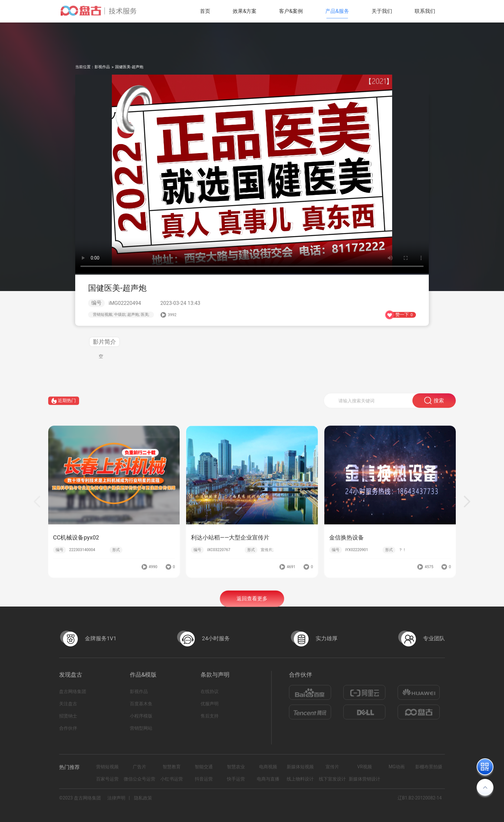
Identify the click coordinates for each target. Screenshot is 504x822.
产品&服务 (337, 11)
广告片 (139, 767)
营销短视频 (107, 767)
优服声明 (210, 704)
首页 (205, 11)
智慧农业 (236, 767)
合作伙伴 (68, 728)
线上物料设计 (300, 779)
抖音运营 (204, 779)
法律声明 (116, 798)
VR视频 (364, 767)
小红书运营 (172, 779)
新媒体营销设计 (364, 779)
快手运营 (236, 779)
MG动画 (397, 767)
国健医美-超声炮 (129, 67)
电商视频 (268, 767)
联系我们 (425, 11)
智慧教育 (172, 767)
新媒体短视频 (300, 767)
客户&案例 (291, 11)
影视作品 (102, 67)
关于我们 (382, 11)
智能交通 (204, 767)
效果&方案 (245, 11)
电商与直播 (268, 779)
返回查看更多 (252, 602)
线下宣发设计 (332, 779)
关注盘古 (68, 704)
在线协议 (210, 691)
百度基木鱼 (141, 704)
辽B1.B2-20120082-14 (420, 798)
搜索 (434, 403)
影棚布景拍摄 (429, 767)
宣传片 (332, 767)
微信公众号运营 (139, 779)
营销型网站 (141, 728)
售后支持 (210, 716)
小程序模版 (141, 716)
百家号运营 (107, 779)
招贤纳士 (68, 716)
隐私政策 (143, 798)
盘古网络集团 (73, 691)
